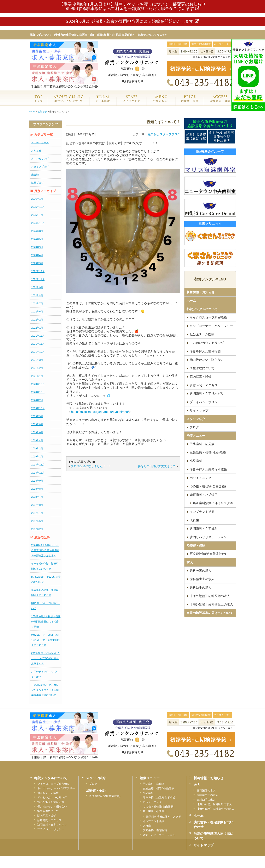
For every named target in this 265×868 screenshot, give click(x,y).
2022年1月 (37, 328)
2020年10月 (38, 392)
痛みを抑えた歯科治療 (205, 351)
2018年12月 (38, 465)
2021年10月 (38, 352)
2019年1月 (37, 457)
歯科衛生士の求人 (202, 579)
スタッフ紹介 (132, 103)
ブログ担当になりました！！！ (91, 466)
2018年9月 (37, 481)
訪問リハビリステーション (208, 537)
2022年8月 (37, 296)
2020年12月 (38, 384)
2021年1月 (37, 376)
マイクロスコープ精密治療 (208, 317)
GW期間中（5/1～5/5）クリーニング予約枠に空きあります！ (46, 658)
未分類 (35, 175)
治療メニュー (161, 103)
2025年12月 (38, 207)
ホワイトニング (201, 478)
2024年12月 (38, 223)
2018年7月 (37, 497)
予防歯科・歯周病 (202, 444)
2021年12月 (38, 336)
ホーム (38, 103)
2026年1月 (37, 199)
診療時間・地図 (220, 103)
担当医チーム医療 (202, 334)
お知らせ (36, 151)
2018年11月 (38, 473)
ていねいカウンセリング (207, 343)
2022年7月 (37, 304)
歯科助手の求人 (201, 587)
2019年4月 (37, 441)
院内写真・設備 (201, 377)
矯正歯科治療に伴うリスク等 (213, 503)
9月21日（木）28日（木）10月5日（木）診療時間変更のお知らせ (46, 640)
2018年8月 (37, 489)
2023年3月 (37, 263)
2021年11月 (38, 344)
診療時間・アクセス (204, 385)
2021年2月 (37, 368)
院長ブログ (37, 183)
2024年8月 (37, 231)
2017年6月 (37, 521)
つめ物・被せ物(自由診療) (208, 486)
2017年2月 (37, 529)
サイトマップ (199, 410)
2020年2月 (37, 400)
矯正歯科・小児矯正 (204, 495)
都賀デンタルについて (202, 309)
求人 (190, 562)
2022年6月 (37, 312)
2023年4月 (37, 255)
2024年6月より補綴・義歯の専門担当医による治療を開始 (46, 622)
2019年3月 (37, 449)
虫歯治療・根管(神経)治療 (208, 452)
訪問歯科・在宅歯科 (204, 529)
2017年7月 (37, 513)
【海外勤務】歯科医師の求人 (210, 596)
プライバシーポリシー (205, 402)
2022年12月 (38, 271)
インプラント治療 (202, 512)
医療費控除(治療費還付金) (208, 554)
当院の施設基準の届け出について (210, 613)
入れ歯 (194, 520)
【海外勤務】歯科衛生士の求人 (211, 604)
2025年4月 (37, 215)
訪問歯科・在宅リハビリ (207, 394)
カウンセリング (40, 159)
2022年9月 (37, 287)
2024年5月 (37, 239)
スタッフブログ (40, 167)
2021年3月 (37, 360)
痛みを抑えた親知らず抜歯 (208, 469)
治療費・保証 (190, 103)
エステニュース (40, 142)
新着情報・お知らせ (201, 292)
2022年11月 (38, 279)
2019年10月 (38, 408)
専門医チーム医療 (103, 103)
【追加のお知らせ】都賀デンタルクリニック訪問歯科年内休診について (45, 690)
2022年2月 (37, 320)
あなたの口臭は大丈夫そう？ (157, 466)
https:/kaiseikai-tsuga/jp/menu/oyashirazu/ (100, 412)
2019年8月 (37, 424)
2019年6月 (37, 432)
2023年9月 (37, 247)
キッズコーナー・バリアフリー (211, 326)
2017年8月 (37, 505)
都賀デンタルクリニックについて (68, 103)
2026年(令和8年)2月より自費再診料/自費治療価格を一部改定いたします (45, 550)
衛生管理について (202, 368)
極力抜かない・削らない (207, 360)
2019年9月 (37, 416)
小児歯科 (196, 461)
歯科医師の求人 (201, 571)
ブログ (194, 427)
